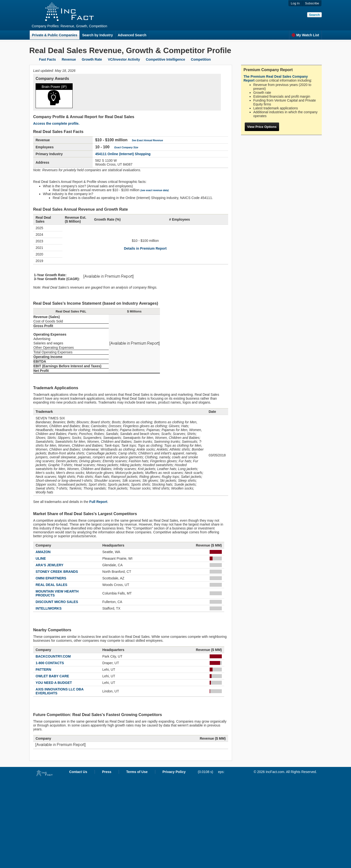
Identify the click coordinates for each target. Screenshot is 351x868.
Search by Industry (97, 35)
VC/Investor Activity (124, 59)
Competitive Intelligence (165, 59)
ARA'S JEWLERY (49, 565)
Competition (201, 59)
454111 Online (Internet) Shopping (123, 154)
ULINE (41, 558)
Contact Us (78, 772)
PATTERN (43, 670)
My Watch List (305, 35)
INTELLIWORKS (49, 608)
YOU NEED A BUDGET (54, 683)
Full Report (98, 502)
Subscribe (312, 3)
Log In (295, 3)
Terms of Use (137, 772)
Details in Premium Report (145, 248)
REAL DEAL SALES (51, 585)
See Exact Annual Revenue (147, 140)
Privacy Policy (174, 772)
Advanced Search (132, 35)
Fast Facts (47, 59)
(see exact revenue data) (155, 190)
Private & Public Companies (55, 35)
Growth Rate (92, 59)
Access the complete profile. (56, 123)
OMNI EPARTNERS (51, 578)
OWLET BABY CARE (52, 676)
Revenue (69, 59)
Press (107, 772)
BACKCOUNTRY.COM (53, 656)
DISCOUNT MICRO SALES (57, 602)
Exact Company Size (126, 147)
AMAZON (43, 552)
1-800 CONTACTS (50, 663)
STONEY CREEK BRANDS (57, 572)
